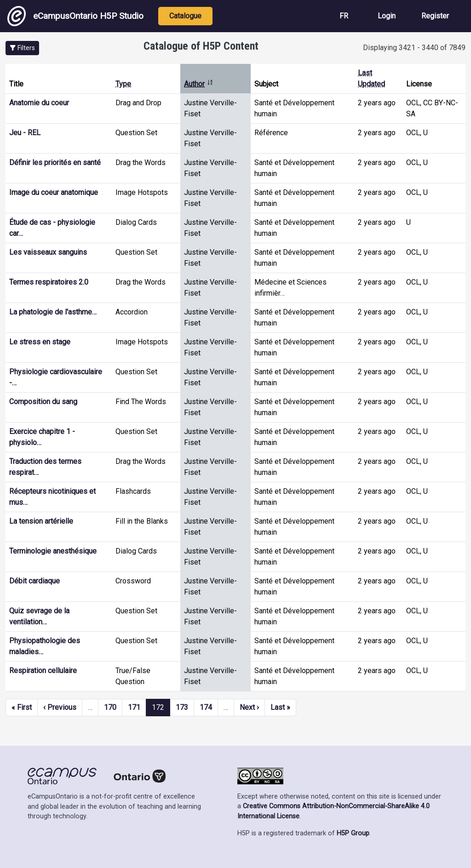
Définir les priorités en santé (55, 163)
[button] (22, 48)
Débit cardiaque (34, 581)
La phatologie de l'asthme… (53, 312)
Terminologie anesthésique (53, 551)
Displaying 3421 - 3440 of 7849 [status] (414, 48)
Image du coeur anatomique (54, 192)
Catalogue (185, 16)
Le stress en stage (40, 342)
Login (387, 16)
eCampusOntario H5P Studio (75, 16)
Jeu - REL (25, 133)
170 (110, 707)
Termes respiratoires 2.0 (49, 282)
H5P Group (353, 833)
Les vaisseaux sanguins (48, 252)
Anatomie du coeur (39, 103)
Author (199, 84)
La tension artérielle (41, 521)
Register (435, 16)
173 (182, 707)
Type (123, 84)
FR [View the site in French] (344, 16)
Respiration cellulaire (43, 671)
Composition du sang (43, 402)
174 (206, 707)
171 (134, 707)
